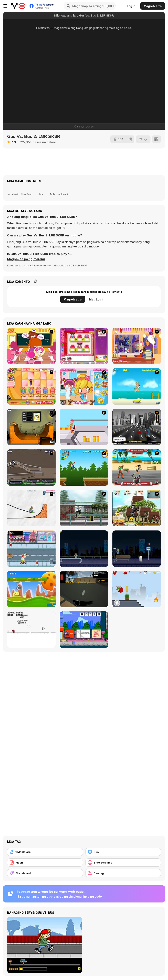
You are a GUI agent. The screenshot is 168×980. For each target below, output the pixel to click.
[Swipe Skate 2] (84, 589)
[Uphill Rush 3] (137, 508)
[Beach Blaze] (137, 467)
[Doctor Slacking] (84, 386)
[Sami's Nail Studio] (84, 346)
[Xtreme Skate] (84, 427)
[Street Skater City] (84, 549)
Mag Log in (97, 299)
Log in (131, 6)
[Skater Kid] (137, 589)
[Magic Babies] (31, 386)
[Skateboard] (45, 873)
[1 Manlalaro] (45, 852)
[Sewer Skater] (31, 467)
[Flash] (45, 862)
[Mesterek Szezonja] (84, 467)
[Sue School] (31, 346)
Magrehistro (153, 6)
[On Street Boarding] (137, 427)
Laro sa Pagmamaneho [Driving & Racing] (36, 265)
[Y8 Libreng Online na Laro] (18, 6)
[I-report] (143, 139)
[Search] (68, 6)
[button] (26, 259)
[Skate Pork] (31, 630)
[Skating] (123, 873)
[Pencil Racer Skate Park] (31, 508)
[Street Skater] (137, 549)
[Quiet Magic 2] (137, 346)
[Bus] (123, 852)
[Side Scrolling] (123, 862)
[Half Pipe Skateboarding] (31, 427)
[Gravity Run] (31, 589)
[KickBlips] (84, 630)
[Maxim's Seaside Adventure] (137, 386)
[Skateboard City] (84, 508)
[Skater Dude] (31, 549)
